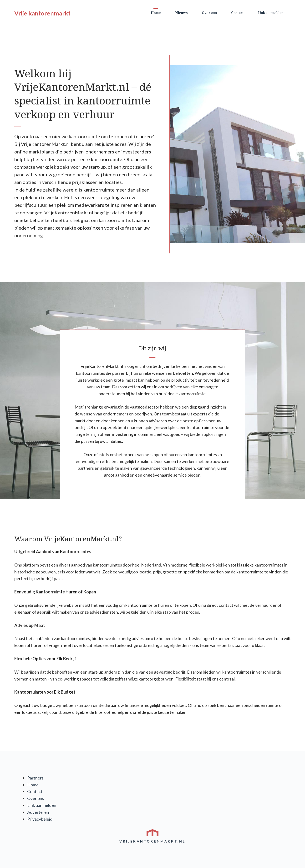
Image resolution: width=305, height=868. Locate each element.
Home (156, 13)
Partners (35, 778)
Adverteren (38, 812)
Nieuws (181, 13)
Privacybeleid (40, 819)
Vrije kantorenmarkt (42, 13)
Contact (237, 13)
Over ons (209, 13)
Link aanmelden (271, 13)
